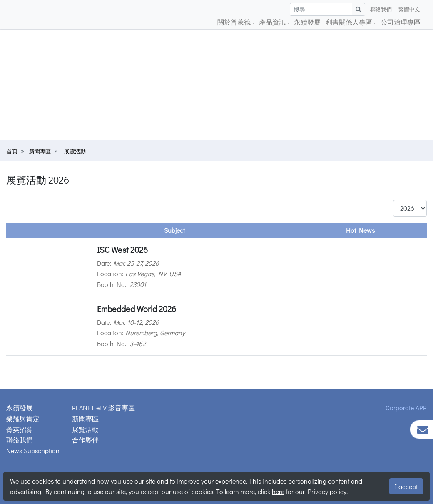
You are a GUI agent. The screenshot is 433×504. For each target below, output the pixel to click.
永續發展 (307, 22)
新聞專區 (40, 151)
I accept (406, 486)
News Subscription (33, 450)
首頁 (12, 151)
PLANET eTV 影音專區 (103, 408)
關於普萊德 (235, 22)
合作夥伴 (85, 440)
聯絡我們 (381, 9)
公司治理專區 (401, 22)
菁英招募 (20, 429)
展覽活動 (76, 151)
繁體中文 (410, 9)
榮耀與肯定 (23, 418)
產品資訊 (273, 22)
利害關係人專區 (350, 22)
